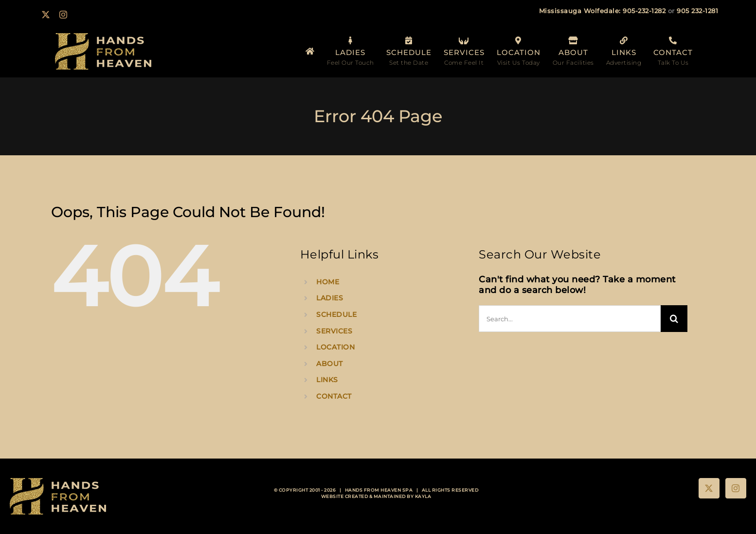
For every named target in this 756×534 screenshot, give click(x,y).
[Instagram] (736, 488)
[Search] (674, 319)
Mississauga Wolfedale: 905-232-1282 (603, 11)
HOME (328, 282)
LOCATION (335, 347)
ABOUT (330, 364)
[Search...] (569, 319)
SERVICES (334, 331)
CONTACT (334, 396)
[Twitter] (709, 488)
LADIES (330, 298)
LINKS (327, 380)
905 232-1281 (697, 11)
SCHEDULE (336, 314)
